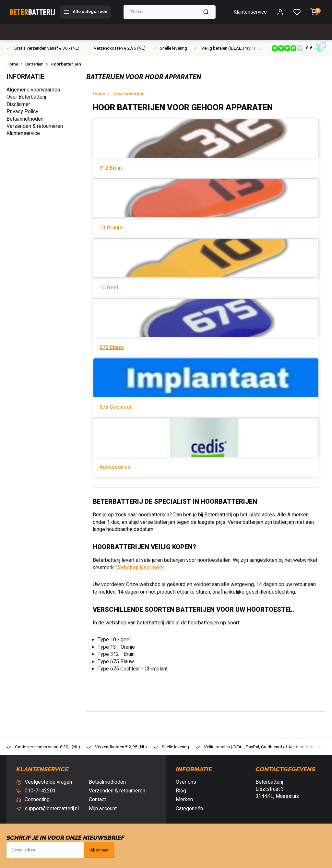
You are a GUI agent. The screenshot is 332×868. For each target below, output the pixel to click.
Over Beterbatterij (26, 97)
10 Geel (109, 288)
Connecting (37, 800)
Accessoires (115, 467)
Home (16, 64)
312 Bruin (111, 168)
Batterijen (38, 64)
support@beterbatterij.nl (52, 809)
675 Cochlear (116, 407)
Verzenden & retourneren (35, 126)
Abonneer (99, 850)
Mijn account (103, 809)
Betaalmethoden (25, 119)
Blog (181, 791)
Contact (97, 800)
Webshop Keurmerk (140, 568)
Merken (184, 800)
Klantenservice (250, 12)
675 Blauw (112, 347)
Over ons (186, 782)
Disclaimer (18, 104)
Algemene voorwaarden (33, 90)
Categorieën (189, 809)
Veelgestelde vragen (48, 782)
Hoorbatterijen (66, 64)
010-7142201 (40, 791)
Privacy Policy (22, 112)
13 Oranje (111, 228)
